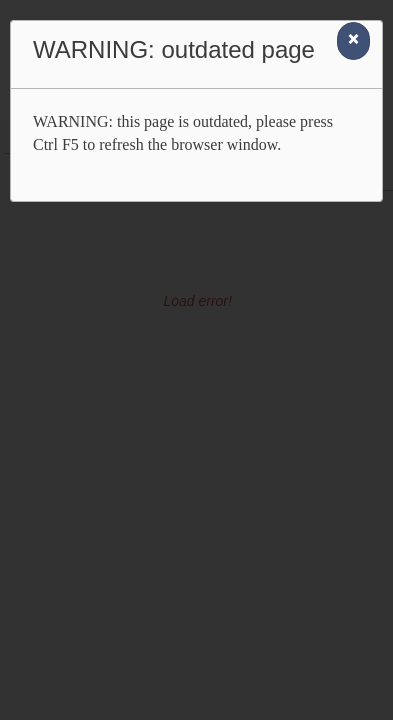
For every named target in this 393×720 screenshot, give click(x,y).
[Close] (353, 41)
